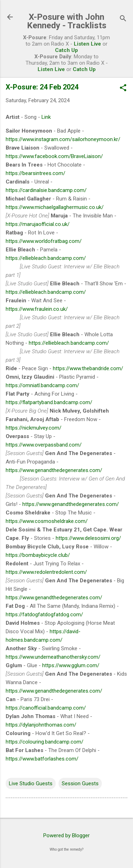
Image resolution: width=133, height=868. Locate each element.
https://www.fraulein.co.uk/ (37, 309)
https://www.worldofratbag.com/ (44, 241)
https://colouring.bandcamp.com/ (45, 742)
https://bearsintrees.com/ (35, 173)
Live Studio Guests (31, 783)
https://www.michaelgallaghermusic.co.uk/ (55, 207)
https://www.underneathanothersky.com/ (53, 657)
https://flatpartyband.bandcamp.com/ (49, 402)
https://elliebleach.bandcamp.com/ (46, 258)
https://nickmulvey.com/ (34, 428)
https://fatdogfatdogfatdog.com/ (44, 614)
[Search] (123, 19)
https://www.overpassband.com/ (44, 445)
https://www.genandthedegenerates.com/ (54, 470)
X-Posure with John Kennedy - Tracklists (67, 21)
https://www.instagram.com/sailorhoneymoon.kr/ (63, 139)
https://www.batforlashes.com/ (42, 759)
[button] (123, 88)
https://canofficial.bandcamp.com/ (46, 708)
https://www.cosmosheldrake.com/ (47, 521)
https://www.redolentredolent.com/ (46, 572)
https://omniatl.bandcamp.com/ (42, 385)
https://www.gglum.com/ (71, 665)
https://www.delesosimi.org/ (88, 538)
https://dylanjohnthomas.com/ (41, 725)
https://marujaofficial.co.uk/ (38, 224)
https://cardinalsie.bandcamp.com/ (46, 190)
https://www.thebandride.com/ (88, 368)
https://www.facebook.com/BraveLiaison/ (54, 156)
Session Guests (80, 783)
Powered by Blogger (66, 835)
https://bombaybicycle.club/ (38, 555)
